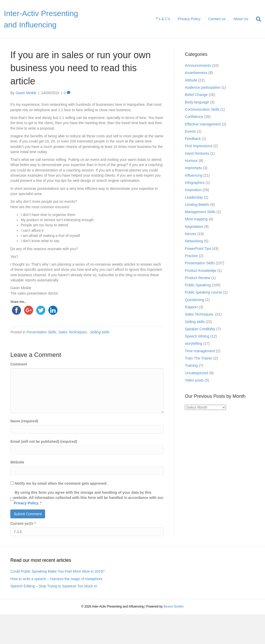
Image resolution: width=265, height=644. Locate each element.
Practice (191, 256)
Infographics (195, 183)
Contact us (217, 19)
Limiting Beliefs (197, 205)
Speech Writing (197, 336)
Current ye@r (23, 523)
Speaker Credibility (200, 329)
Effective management (203, 124)
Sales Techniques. (73, 332)
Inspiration (193, 190)
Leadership (194, 197)
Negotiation (194, 227)
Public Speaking (198, 285)
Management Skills (200, 212)
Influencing (194, 175)
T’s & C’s (163, 19)
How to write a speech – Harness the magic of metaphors (56, 579)
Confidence (194, 117)
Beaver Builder (174, 606)
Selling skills (100, 332)
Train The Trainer (199, 358)
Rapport (191, 307)
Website (17, 462)
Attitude (191, 80)
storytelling (193, 343)
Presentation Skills (41, 332)
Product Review (197, 278)
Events (190, 131)
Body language (197, 102)
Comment (19, 364)
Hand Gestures (197, 153)
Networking (194, 241)
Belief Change (196, 95)
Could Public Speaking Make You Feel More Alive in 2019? (57, 571)
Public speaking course (203, 292)
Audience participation (203, 87)
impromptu (193, 168)
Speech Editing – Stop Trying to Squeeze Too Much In (54, 586)
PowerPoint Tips (198, 249)
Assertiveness (196, 73)
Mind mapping (196, 219)
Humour (191, 161)
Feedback (193, 139)
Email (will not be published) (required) (44, 441)
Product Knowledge (200, 271)
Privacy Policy (189, 19)
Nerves (190, 234)
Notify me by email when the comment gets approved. (59, 483)
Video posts (194, 380)
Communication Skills (202, 109)
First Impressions (199, 146)
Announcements (198, 65)
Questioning (194, 300)
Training (191, 365)
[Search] (257, 19)
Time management (200, 351)
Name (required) (24, 421)
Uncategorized (196, 373)
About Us (241, 19)
